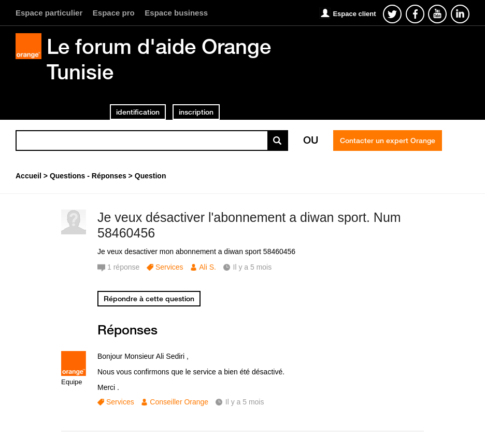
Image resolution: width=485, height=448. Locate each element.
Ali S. (208, 267)
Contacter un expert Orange (388, 141)
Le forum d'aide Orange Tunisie (159, 59)
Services (169, 267)
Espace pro (114, 13)
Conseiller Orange (179, 402)
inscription (196, 112)
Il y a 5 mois (245, 402)
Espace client (354, 14)
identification (138, 112)
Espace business (176, 13)
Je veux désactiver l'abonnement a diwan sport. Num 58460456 (249, 225)
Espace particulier (49, 13)
